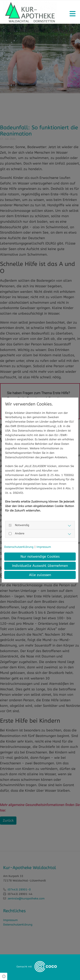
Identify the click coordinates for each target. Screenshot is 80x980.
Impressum (44, 547)
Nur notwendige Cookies (40, 556)
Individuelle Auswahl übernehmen (40, 566)
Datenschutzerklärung (19, 547)
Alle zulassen (40, 575)
